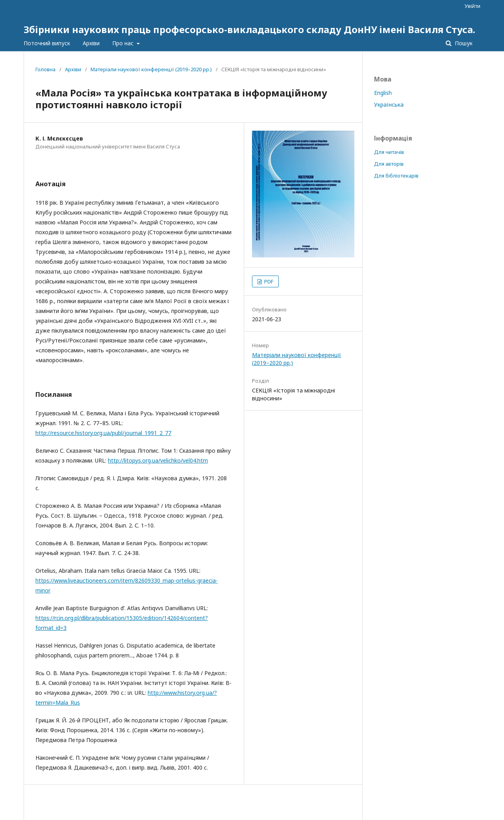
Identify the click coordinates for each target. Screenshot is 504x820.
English (383, 93)
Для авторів (389, 164)
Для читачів (389, 152)
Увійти (472, 6)
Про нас (124, 43)
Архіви (91, 43)
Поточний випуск (47, 43)
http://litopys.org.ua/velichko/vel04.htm (158, 460)
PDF (268, 281)
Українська (389, 105)
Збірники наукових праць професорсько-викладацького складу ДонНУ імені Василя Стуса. (249, 29)
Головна (45, 69)
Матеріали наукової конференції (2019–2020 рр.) (151, 69)
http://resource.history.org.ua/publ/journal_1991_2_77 (103, 433)
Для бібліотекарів (396, 176)
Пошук (463, 43)
